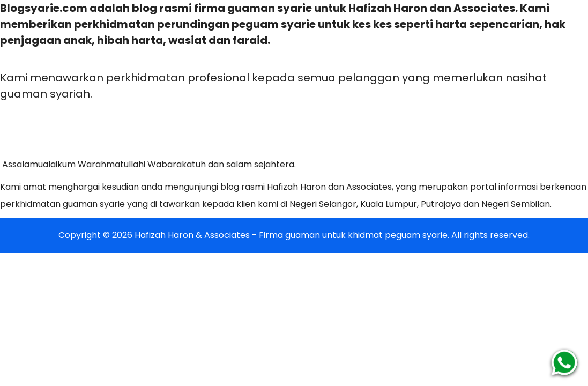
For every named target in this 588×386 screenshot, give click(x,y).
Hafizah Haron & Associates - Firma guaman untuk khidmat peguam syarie (291, 235)
